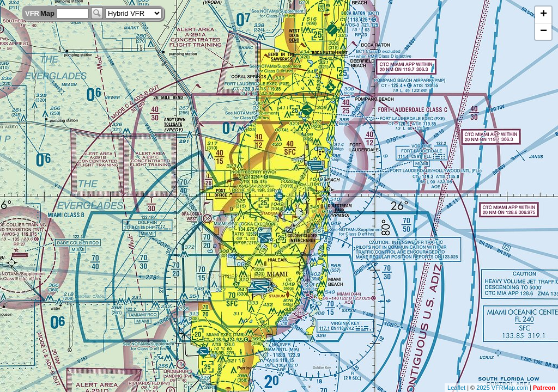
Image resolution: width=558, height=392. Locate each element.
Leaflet (456, 388)
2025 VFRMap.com (502, 388)
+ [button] (544, 15)
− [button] (544, 32)
